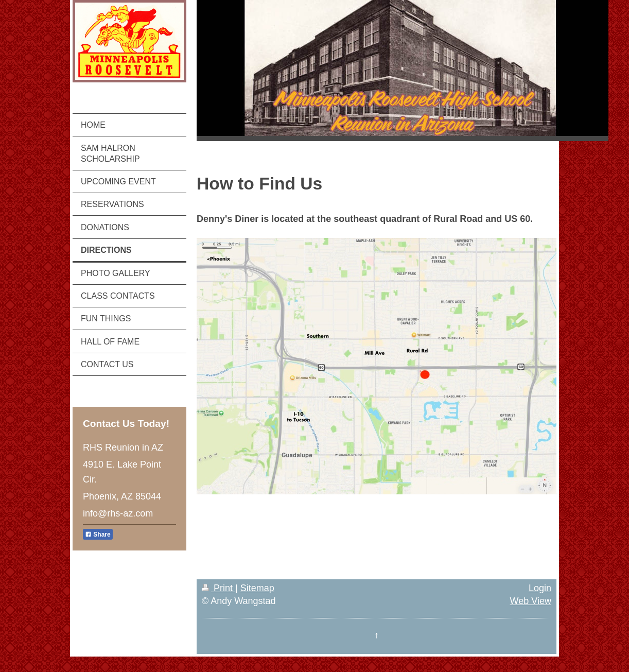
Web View (531, 601)
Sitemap (257, 588)
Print (219, 588)
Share (98, 535)
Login (540, 588)
